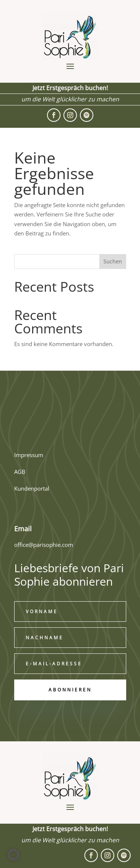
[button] (13, 855)
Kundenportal (32, 488)
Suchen (113, 261)
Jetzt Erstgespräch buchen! (70, 88)
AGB (20, 472)
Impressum (29, 455)
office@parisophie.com (44, 545)
